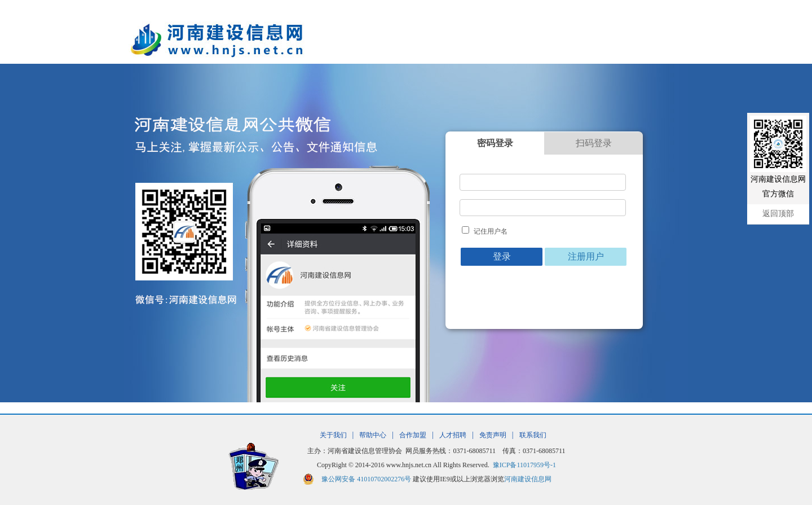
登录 (502, 256)
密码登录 (495, 143)
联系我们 (533, 435)
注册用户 (586, 256)
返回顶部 (778, 214)
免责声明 (493, 435)
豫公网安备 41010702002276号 (366, 479)
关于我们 (333, 435)
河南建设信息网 (528, 479)
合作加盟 (413, 435)
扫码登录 (594, 143)
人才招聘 (453, 435)
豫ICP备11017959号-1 (524, 465)
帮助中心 (373, 435)
